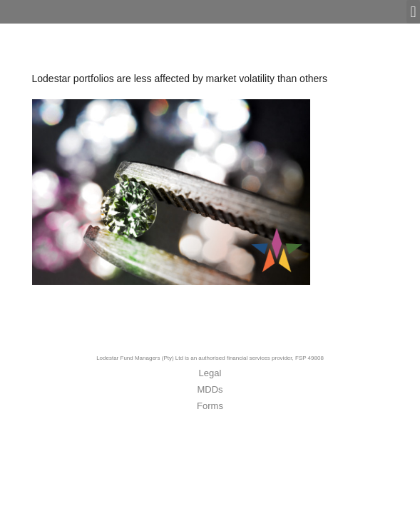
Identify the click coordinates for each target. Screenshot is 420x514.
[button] (413, 12)
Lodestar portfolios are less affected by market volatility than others (180, 79)
